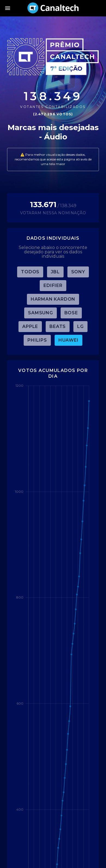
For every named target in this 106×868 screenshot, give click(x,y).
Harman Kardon (53, 299)
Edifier (53, 285)
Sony (78, 272)
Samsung (40, 313)
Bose (71, 313)
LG (80, 326)
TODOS (30, 272)
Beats (58, 326)
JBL (55, 272)
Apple (30, 326)
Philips (37, 340)
